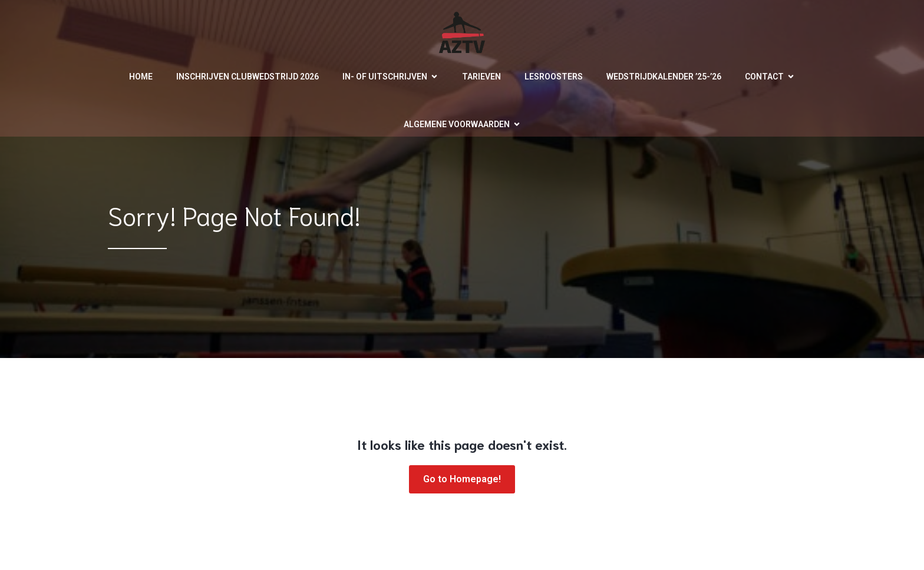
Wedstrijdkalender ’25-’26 (664, 77)
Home (141, 77)
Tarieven (481, 77)
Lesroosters (554, 77)
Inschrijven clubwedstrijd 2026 (247, 77)
